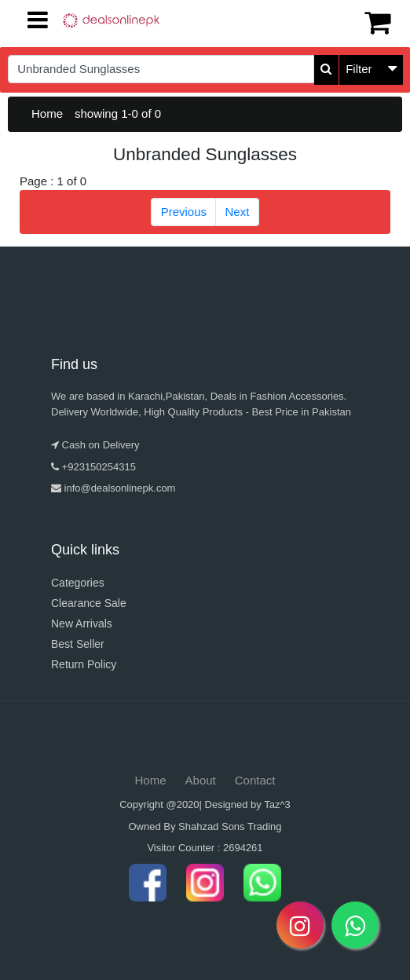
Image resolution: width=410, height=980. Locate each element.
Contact (255, 780)
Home (47, 113)
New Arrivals (82, 623)
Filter (359, 69)
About (201, 780)
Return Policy (84, 664)
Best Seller (78, 644)
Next (238, 212)
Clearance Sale (89, 603)
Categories (78, 583)
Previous (184, 212)
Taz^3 (277, 804)
